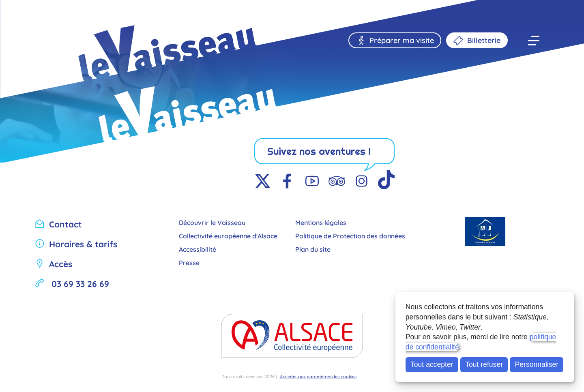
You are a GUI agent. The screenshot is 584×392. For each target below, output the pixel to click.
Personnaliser (537, 364)
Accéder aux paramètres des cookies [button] (318, 376)
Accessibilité (198, 249)
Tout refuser (484, 364)
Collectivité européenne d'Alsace (228, 235)
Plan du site (313, 249)
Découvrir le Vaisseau (212, 222)
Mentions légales (321, 222)
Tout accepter (432, 364)
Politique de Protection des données (350, 235)
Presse (189, 262)
